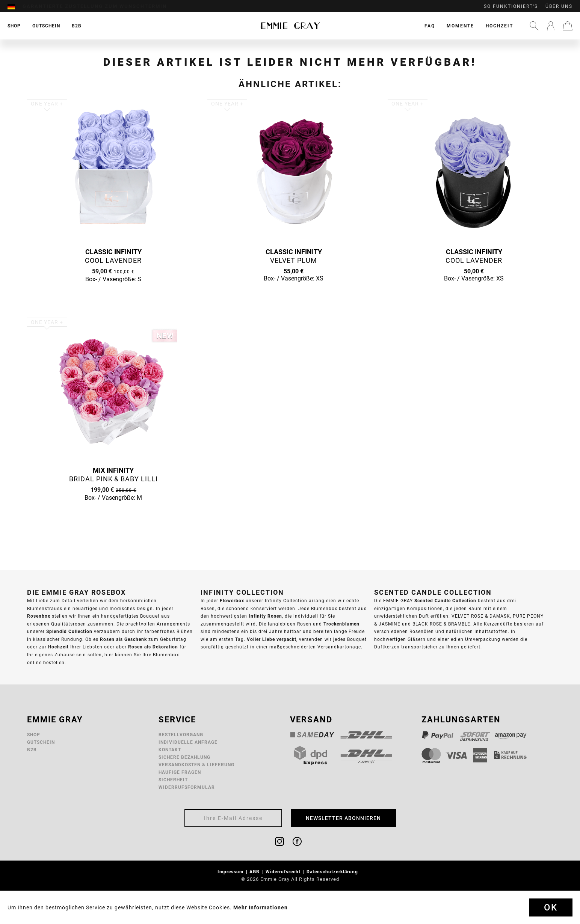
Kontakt (170, 750)
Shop (34, 735)
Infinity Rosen (265, 616)
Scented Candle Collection (445, 601)
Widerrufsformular (187, 787)
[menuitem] (15, 6)
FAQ (430, 26)
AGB (255, 872)
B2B (32, 750)
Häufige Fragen (180, 772)
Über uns (559, 6)
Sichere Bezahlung (184, 757)
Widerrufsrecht (284, 872)
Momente (460, 26)
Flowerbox (232, 601)
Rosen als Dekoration (153, 647)
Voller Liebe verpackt (272, 639)
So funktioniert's (511, 6)
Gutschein (41, 742)
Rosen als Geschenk (123, 639)
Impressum (231, 872)
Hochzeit (499, 26)
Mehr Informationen (261, 907)
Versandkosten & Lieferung (196, 765)
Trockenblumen (341, 624)
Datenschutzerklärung (333, 872)
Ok (551, 907)
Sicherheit (173, 780)
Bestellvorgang (181, 735)
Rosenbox (39, 616)
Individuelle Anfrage (188, 742)
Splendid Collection (69, 631)
